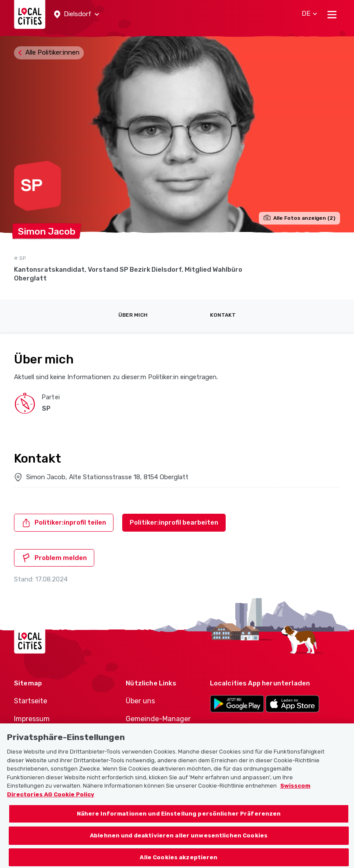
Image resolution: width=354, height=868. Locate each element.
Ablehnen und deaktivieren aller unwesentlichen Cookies (179, 845)
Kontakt (223, 315)
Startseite (31, 701)
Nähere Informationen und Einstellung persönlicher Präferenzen (179, 824)
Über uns (140, 701)
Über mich (133, 315)
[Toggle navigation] (332, 14)
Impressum (32, 719)
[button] (77, 14)
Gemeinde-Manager (158, 719)
